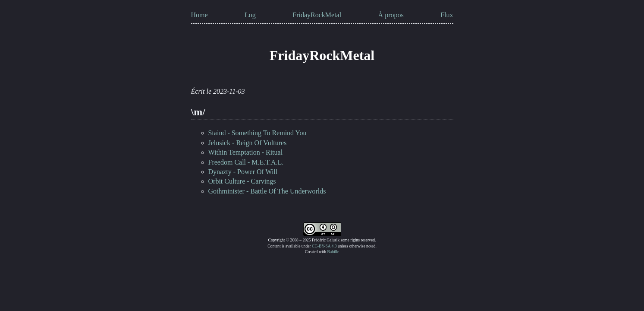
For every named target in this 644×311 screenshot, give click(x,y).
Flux (447, 15)
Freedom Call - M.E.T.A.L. (246, 162)
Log (250, 15)
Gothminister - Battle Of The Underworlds (267, 191)
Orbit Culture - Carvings (242, 181)
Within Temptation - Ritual (246, 152)
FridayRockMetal (317, 15)
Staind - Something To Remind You (258, 133)
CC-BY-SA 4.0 (324, 246)
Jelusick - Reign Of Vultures (248, 143)
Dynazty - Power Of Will (243, 172)
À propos (391, 15)
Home (199, 15)
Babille (333, 252)
